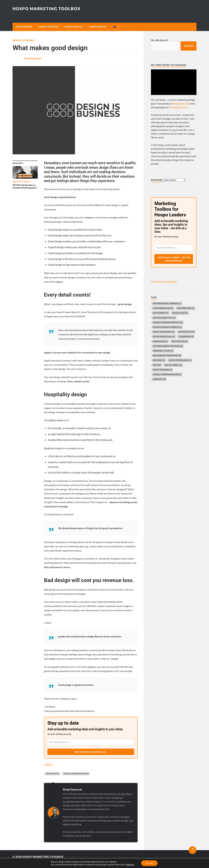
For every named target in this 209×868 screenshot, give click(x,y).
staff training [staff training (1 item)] (163, 370)
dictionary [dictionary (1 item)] (161, 313)
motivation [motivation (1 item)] (180, 341)
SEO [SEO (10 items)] (157, 365)
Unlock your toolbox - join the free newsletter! (174, 259)
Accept (149, 863)
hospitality (53, 774)
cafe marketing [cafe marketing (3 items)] (163, 308)
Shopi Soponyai (33, 58)
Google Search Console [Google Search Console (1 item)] (167, 327)
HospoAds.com (181, 103)
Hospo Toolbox (48, 27)
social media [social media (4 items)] (173, 365)
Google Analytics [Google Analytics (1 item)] (164, 318)
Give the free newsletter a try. (91, 752)
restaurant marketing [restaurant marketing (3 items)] (167, 355)
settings (130, 864)
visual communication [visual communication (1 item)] (167, 374)
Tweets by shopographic (164, 281)
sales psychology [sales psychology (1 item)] (180, 360)
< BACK (48, 764)
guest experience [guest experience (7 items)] (164, 332)
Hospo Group (24, 27)
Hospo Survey (98, 27)
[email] (91, 742)
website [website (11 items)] (159, 379)
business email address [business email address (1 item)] (167, 303)
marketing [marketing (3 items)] (160, 341)
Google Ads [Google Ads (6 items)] (180, 313)
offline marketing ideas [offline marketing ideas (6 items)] (168, 346)
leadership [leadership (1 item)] (186, 336)
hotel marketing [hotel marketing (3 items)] (164, 336)
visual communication (76, 774)
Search (189, 46)
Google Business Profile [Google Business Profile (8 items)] (168, 322)
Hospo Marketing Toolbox (47, 9)
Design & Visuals (24, 40)
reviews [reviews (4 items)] (159, 360)
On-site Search (159, 40)
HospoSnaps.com (178, 107)
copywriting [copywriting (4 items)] (186, 308)
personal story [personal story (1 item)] (163, 351)
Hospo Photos (74, 27)
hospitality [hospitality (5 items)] (186, 332)
